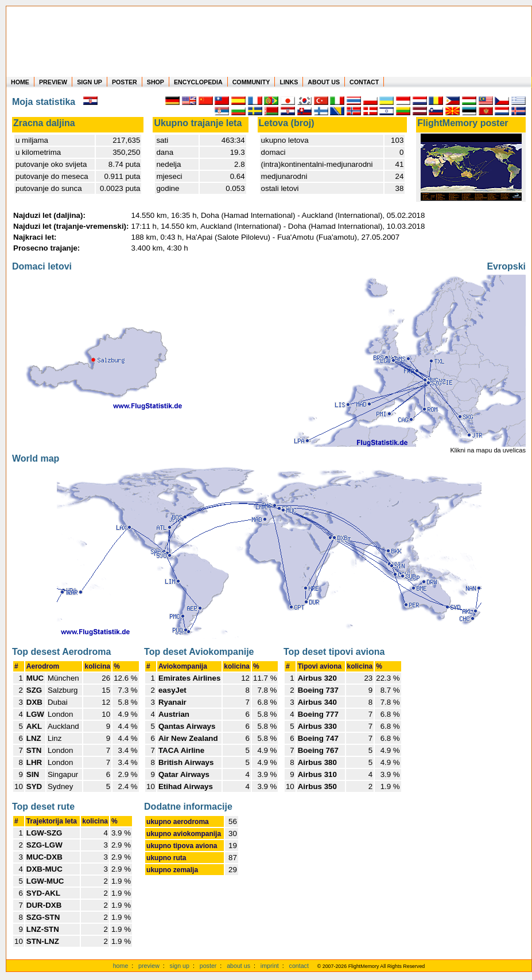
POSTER (125, 82)
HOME (20, 82)
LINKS (289, 82)
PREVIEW (53, 82)
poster (208, 966)
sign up (180, 966)
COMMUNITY (251, 82)
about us (238, 966)
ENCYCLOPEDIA (198, 82)
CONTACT (364, 82)
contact (299, 966)
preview (149, 966)
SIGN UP (90, 82)
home (121, 966)
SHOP (156, 82)
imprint (270, 966)
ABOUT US (324, 82)
